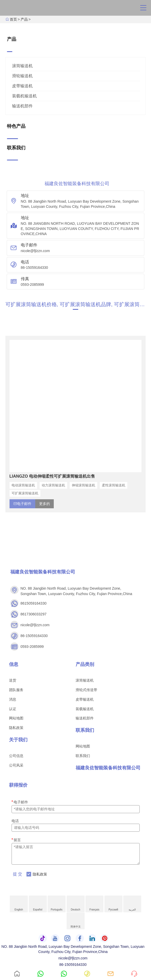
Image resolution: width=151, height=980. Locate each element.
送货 (13, 680)
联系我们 (83, 756)
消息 (13, 699)
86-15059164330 (34, 268)
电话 (15, 821)
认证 (13, 709)
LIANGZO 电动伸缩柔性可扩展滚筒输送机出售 (52, 476)
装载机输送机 (24, 96)
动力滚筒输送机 (53, 485)
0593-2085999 (32, 285)
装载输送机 (85, 709)
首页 (13, 19)
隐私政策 (16, 728)
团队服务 (16, 690)
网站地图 (16, 718)
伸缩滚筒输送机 (83, 485)
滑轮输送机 (22, 76)
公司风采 (16, 765)
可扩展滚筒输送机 (25, 493)
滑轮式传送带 (86, 690)
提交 (18, 874)
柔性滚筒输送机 (114, 485)
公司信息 (16, 756)
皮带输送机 (22, 86)
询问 (130, 969)
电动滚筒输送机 (23, 485)
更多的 (45, 504)
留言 (16, 840)
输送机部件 (22, 106)
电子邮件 (20, 802)
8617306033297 (34, 614)
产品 (24, 19)
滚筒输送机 (22, 66)
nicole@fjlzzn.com (35, 251)
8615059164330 (34, 603)
